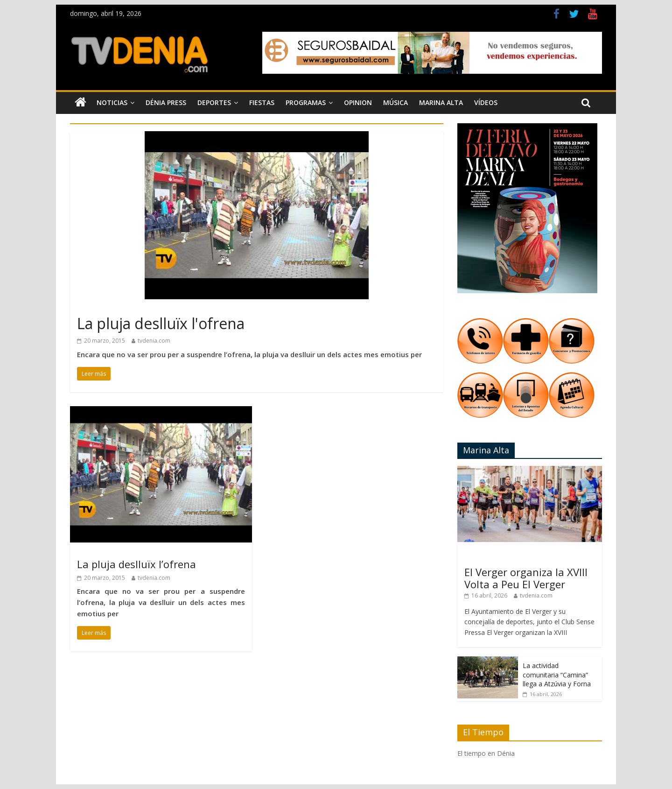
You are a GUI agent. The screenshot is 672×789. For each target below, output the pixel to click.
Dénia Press (166, 102)
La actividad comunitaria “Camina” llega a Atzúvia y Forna (557, 675)
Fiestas (262, 102)
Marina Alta (441, 102)
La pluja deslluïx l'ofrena (161, 323)
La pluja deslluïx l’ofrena (136, 564)
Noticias (112, 102)
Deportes (214, 102)
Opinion (358, 102)
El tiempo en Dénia (486, 753)
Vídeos (486, 102)
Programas (306, 102)
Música (395, 102)
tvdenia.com (154, 341)
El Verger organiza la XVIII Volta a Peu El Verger (526, 578)
